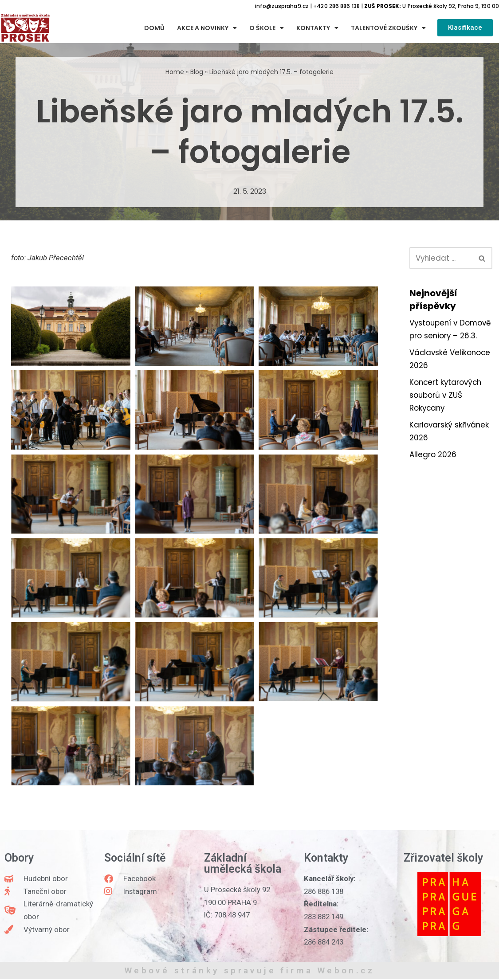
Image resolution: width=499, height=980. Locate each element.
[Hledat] (441, 258)
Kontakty (317, 28)
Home (175, 72)
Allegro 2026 (433, 469)
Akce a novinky (207, 28)
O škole (267, 28)
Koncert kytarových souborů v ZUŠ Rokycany (447, 409)
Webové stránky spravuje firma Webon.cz (249, 971)
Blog (197, 72)
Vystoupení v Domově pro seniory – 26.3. (448, 336)
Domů (154, 28)
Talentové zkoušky (388, 28)
